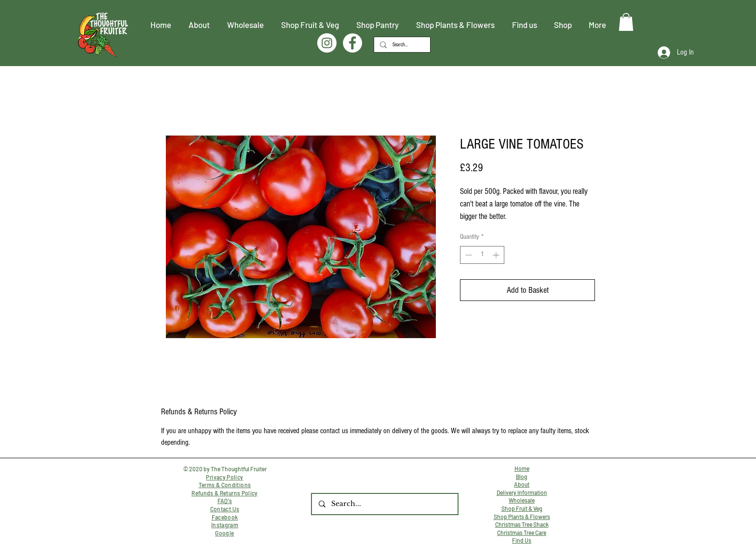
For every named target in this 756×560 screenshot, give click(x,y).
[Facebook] (352, 43)
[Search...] (401, 45)
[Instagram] (327, 43)
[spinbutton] (482, 255)
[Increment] (497, 255)
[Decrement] (467, 255)
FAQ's (225, 501)
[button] (626, 22)
